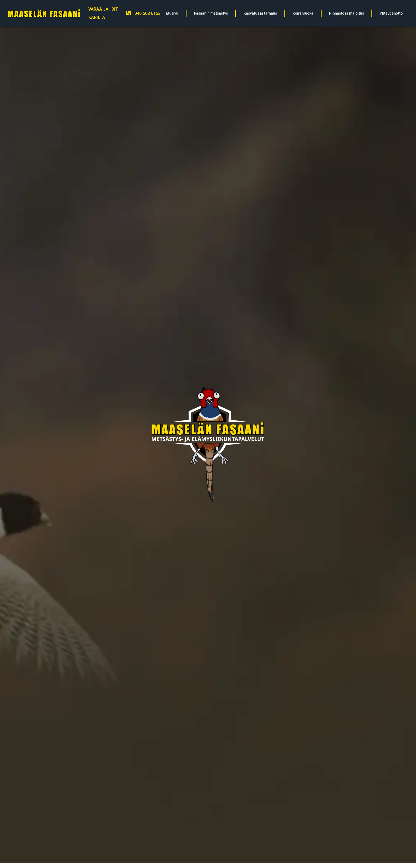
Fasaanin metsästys (211, 13)
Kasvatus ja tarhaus (260, 13)
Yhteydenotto (391, 13)
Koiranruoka (303, 13)
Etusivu (172, 13)
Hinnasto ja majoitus (346, 13)
